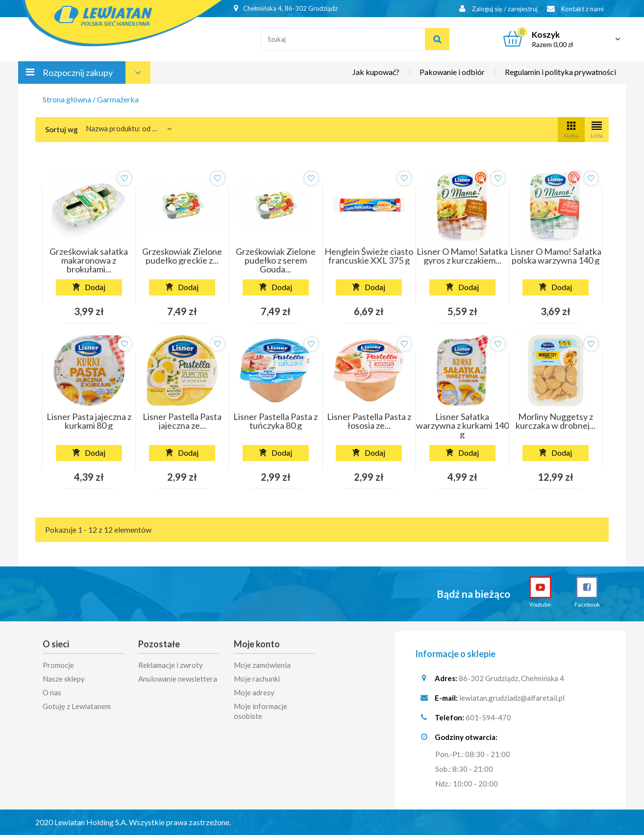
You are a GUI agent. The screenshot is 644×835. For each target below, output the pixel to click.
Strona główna (67, 99)
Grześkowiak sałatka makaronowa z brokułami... (89, 260)
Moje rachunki (257, 679)
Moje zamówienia (262, 665)
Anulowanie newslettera (178, 679)
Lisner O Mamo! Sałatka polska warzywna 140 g (556, 256)
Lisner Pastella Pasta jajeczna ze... (182, 421)
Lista (597, 129)
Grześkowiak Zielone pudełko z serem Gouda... (276, 260)
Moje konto (257, 644)
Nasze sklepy (64, 679)
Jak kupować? (376, 72)
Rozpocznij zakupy (78, 73)
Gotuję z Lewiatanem (77, 706)
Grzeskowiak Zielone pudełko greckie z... (182, 256)
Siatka (571, 129)
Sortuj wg (62, 129)
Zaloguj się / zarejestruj (498, 9)
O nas (52, 692)
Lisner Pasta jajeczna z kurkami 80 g (89, 421)
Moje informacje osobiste (260, 711)
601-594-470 (488, 717)
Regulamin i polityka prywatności (560, 72)
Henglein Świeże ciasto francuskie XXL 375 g (369, 256)
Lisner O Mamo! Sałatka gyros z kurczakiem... (462, 256)
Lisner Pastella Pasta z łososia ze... (369, 421)
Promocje (58, 665)
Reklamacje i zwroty (171, 665)
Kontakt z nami (575, 9)
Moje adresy (254, 692)
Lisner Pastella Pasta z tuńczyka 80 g (275, 421)
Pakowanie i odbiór (452, 72)
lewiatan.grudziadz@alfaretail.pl (512, 698)
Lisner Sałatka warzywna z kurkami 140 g (462, 425)
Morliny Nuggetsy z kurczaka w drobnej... (556, 421)
